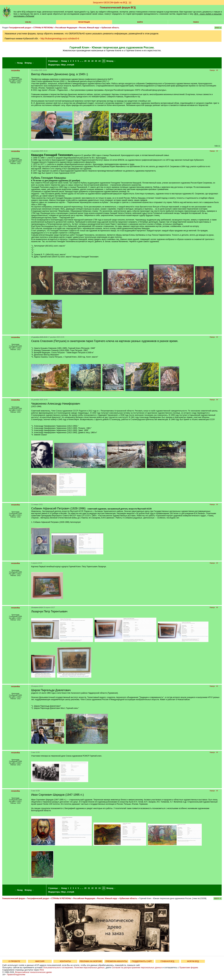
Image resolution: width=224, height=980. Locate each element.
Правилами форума (189, 967)
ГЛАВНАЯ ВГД (167, 961)
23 (96, 61)
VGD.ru (28, 22)
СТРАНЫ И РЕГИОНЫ (43, 28)
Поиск (196, 22)
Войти (140, 22)
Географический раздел (20, 28)
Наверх (212, 70)
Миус (63, 65)
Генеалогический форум (13, 898)
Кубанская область (110, 28)
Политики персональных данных (89, 967)
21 (89, 61)
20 (85, 61)
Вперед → (29, 63)
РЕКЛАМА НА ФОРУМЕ (91, 961)
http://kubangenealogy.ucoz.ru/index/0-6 (60, 39)
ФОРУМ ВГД (193, 961)
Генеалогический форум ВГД (118, 8)
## (217, 70)
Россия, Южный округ (89, 28)
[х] (130, 2)
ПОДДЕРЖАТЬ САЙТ (142, 961)
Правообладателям (16, 974)
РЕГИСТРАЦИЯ (84, 22)
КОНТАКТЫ (65, 961)
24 (99, 61)
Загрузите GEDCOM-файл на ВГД (110, 2)
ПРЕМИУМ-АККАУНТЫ (116, 961)
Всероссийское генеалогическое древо (34, 972)
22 (92, 61)
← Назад (19, 63)
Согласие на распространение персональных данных (137, 967)
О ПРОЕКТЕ (14, 961)
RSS (42, 970)
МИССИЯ (40, 961)
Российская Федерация (66, 28)
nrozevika (15, 71)
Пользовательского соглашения (58, 967)
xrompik (71, 65)
